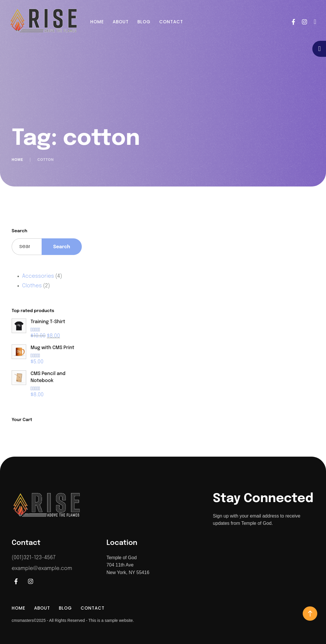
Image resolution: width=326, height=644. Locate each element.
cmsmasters (23, 620)
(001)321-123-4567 (34, 558)
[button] (315, 22)
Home (17, 160)
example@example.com (42, 569)
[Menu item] (97, 22)
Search (20, 231)
